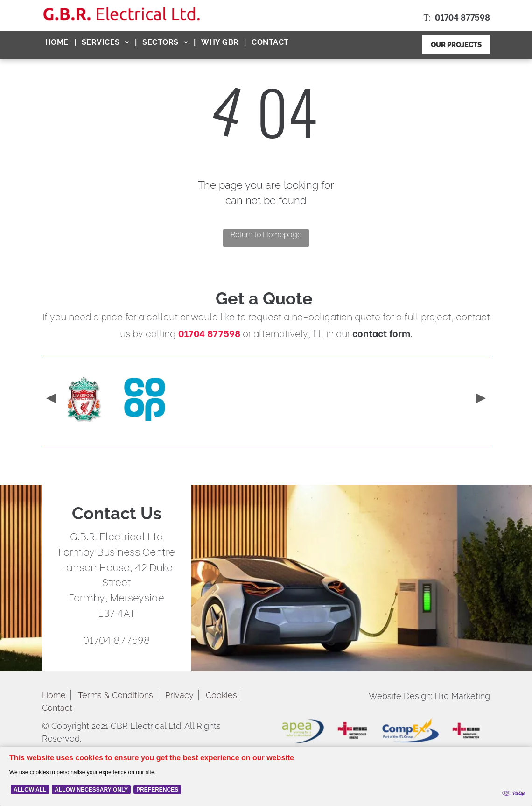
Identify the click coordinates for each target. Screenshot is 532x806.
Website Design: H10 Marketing (429, 696)
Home (54, 695)
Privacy (179, 695)
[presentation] (50, 399)
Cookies (221, 695)
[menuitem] (58, 42)
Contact (57, 708)
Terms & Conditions (115, 695)
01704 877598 (462, 17)
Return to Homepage (266, 235)
